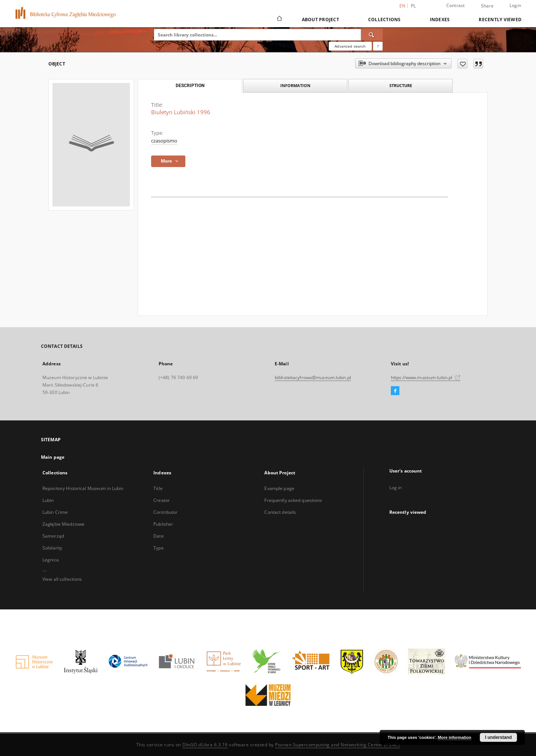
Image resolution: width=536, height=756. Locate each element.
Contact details (280, 512)
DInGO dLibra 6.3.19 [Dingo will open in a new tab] (205, 745)
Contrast (456, 5)
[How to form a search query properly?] (378, 46)
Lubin (48, 500)
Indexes (440, 20)
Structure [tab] (401, 85)
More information (454, 737)
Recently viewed (500, 20)
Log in (396, 488)
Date (158, 536)
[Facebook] (395, 391)
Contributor (165, 512)
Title (158, 488)
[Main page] (279, 19)
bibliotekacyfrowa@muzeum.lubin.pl (313, 377)
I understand (498, 737)
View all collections (62, 579)
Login (515, 5)
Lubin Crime (55, 512)
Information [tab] (295, 85)
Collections (385, 20)
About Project (320, 20)
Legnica (51, 560)
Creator (162, 500)
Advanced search (350, 46)
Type (158, 548)
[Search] (372, 35)
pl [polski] (414, 6)
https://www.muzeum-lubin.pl (426, 377)
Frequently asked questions (293, 500)
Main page (53, 457)
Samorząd (53, 536)
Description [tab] (190, 86)
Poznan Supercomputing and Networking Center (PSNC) (337, 745)
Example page (279, 488)
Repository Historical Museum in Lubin (83, 488)
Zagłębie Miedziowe (63, 524)
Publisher (163, 524)
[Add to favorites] (462, 64)
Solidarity (52, 548)
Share (487, 6)
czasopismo (164, 141)
